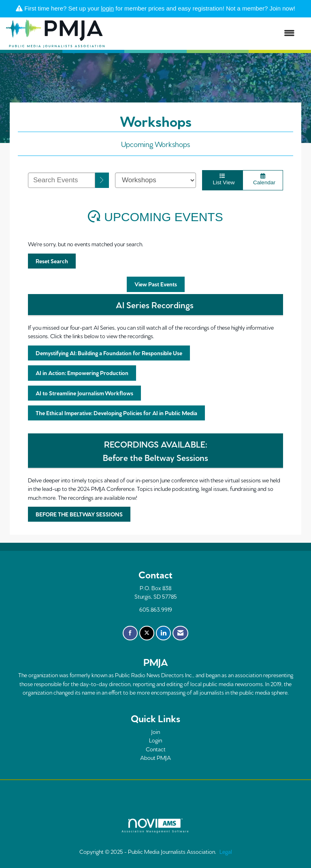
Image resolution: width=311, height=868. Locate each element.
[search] (102, 180)
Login (155, 740)
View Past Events (156, 284)
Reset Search (52, 261)
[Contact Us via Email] (180, 633)
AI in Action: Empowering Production (82, 373)
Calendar (263, 180)
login (108, 8)
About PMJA (155, 757)
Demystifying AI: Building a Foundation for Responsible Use (109, 353)
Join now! (282, 8)
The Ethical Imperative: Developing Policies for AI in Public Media (116, 413)
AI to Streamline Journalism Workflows (84, 393)
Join (155, 732)
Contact (156, 749)
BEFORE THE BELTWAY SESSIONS (79, 514)
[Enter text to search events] (62, 180)
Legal (226, 851)
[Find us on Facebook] (130, 633)
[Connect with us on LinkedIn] (163, 633)
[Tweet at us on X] (147, 633)
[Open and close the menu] (204, 33)
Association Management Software (155, 826)
